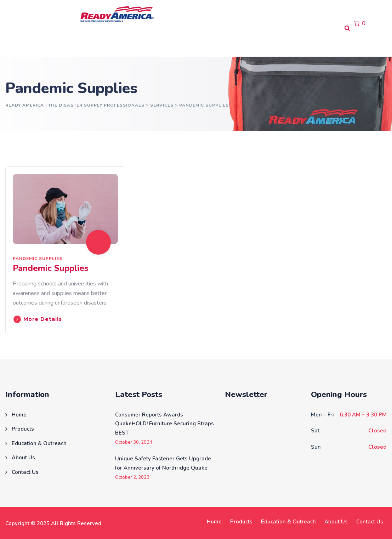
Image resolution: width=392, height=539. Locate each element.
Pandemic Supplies (38, 259)
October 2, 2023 (132, 478)
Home (16, 42)
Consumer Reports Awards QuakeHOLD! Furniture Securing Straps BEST (164, 424)
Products (49, 42)
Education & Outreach (107, 42)
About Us (164, 42)
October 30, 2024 (134, 442)
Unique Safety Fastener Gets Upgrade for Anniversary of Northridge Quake (163, 463)
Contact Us (204, 42)
